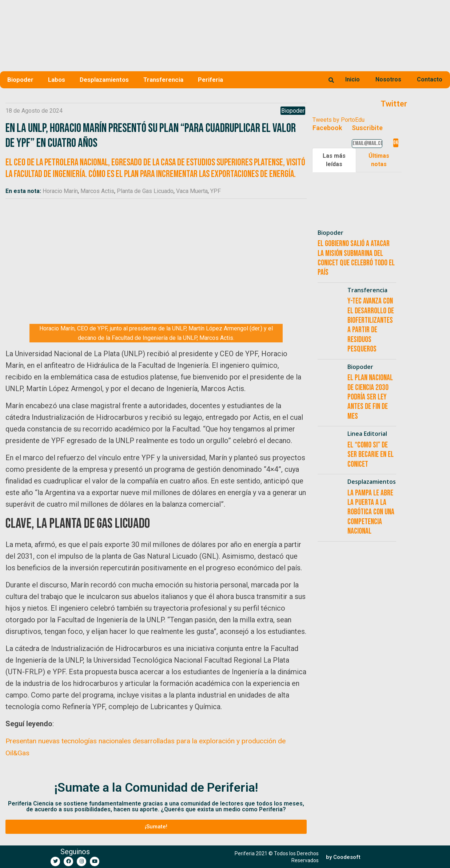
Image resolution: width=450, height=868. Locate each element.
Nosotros (388, 79)
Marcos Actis (97, 191)
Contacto (430, 79)
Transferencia (163, 80)
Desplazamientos (104, 80)
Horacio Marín (60, 191)
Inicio (353, 79)
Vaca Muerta (192, 191)
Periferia (210, 80)
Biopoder (20, 80)
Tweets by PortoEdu (339, 120)
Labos (57, 80)
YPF (216, 191)
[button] (156, 826)
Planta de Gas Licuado (145, 191)
